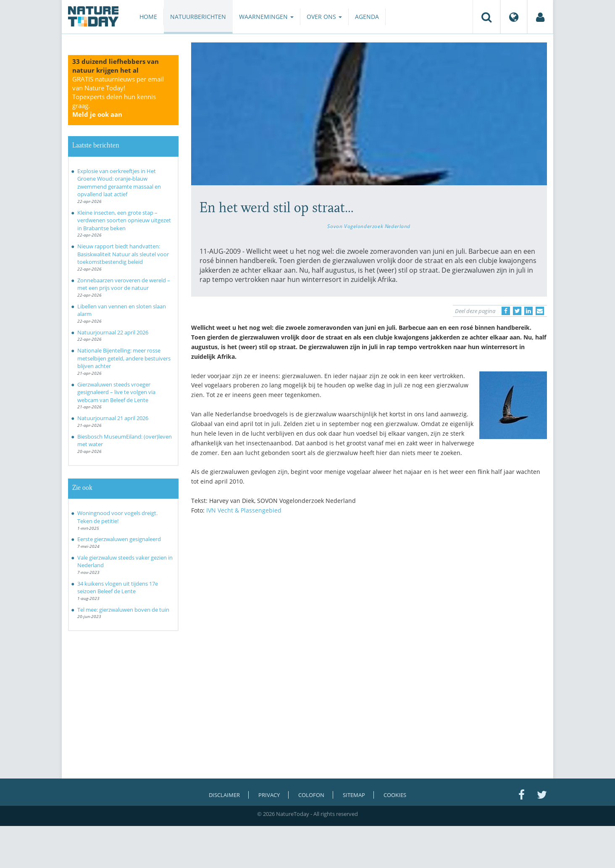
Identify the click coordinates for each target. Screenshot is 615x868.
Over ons (324, 17)
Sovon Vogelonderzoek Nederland (369, 226)
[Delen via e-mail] (540, 311)
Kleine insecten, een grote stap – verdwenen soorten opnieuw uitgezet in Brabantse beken (124, 220)
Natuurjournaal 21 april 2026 (113, 418)
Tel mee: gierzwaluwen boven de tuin (123, 610)
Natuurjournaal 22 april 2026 (113, 332)
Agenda (367, 17)
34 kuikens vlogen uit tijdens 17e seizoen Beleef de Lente (118, 588)
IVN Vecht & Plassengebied (244, 510)
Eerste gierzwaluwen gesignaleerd (119, 539)
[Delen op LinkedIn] (528, 311)
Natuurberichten (198, 17)
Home (148, 17)
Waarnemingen (266, 17)
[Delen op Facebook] (506, 311)
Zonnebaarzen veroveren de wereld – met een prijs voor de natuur (124, 284)
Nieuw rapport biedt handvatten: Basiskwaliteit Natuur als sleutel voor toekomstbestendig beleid (123, 254)
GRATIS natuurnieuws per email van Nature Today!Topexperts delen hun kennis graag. (118, 97)
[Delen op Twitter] (517, 311)
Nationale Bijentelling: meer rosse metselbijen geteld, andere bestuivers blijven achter (124, 358)
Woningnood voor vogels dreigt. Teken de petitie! (117, 517)
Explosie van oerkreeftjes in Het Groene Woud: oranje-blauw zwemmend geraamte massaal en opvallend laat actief (119, 183)
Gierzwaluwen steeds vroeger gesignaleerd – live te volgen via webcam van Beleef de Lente (116, 392)
